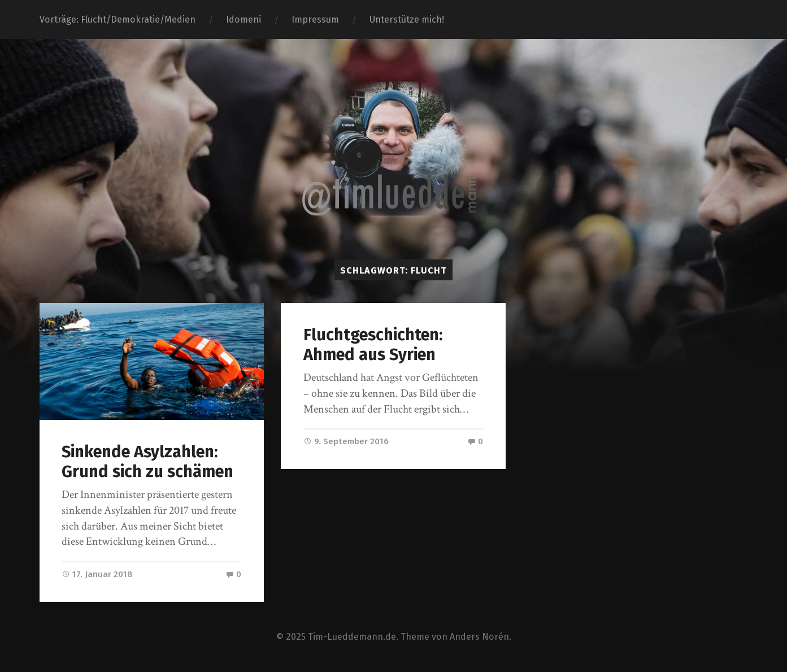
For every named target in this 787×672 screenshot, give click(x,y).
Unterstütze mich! (407, 19)
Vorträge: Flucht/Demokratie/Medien (118, 19)
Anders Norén (479, 637)
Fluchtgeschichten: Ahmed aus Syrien (373, 345)
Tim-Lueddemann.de (352, 637)
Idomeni (244, 19)
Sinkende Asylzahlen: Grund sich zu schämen (147, 462)
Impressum (315, 19)
